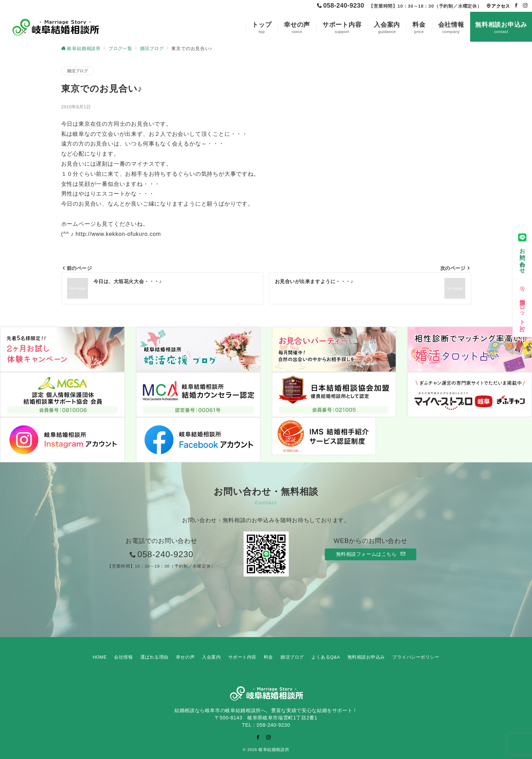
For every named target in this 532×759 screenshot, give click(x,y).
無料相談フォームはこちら (371, 554)
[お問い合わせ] (522, 251)
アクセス (498, 6)
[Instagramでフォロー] (525, 6)
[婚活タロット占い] (522, 306)
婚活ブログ (78, 71)
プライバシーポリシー (416, 657)
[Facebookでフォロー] (516, 6)
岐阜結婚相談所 (274, 749)
